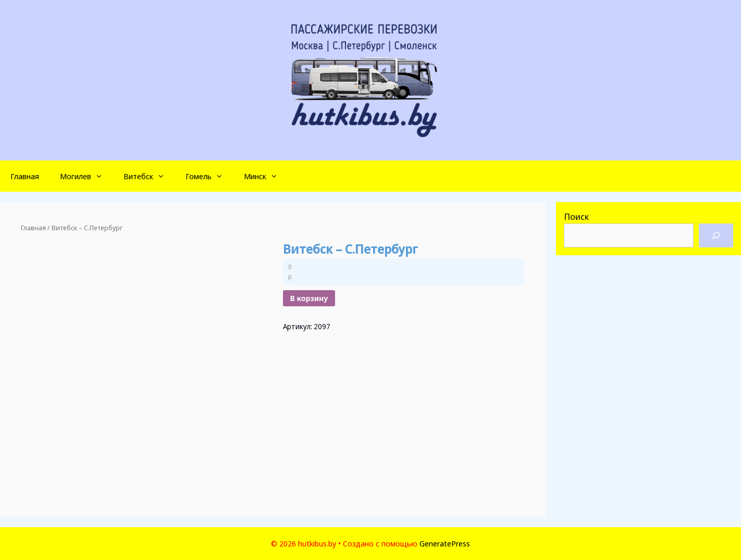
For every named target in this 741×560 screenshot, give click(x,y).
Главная (25, 176)
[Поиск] (716, 235)
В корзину (309, 298)
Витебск (149, 176)
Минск (266, 176)
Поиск (576, 216)
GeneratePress (445, 543)
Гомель (209, 176)
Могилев (87, 176)
